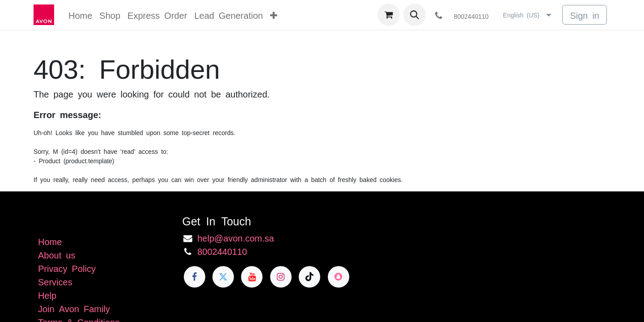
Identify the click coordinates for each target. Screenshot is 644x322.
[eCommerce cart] (389, 15)
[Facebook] (195, 277)
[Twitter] (223, 277)
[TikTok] (309, 277)
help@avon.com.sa (236, 237)
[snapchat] (339, 277)
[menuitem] (80, 15)
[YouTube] (252, 277)
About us (57, 254)
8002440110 (222, 251)
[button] (415, 15)
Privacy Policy (67, 268)
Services (55, 281)
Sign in (585, 15)
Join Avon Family (74, 308)
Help (47, 295)
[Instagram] (281, 277)
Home (50, 241)
